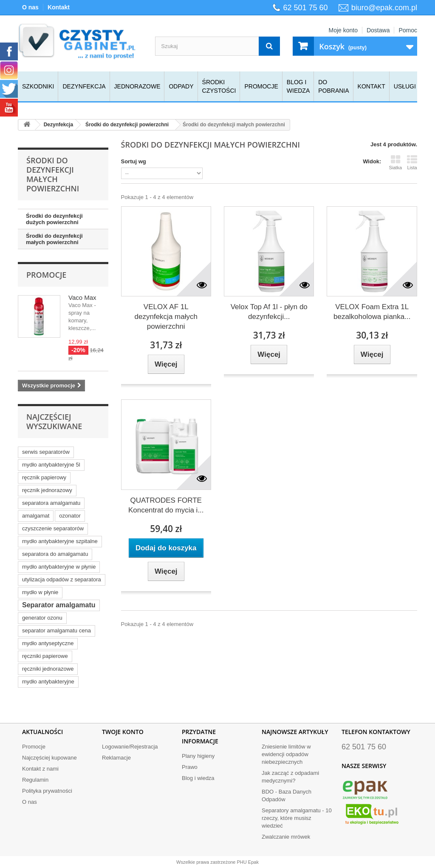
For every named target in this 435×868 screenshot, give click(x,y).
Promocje (261, 86)
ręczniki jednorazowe (48, 669)
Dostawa (378, 30)
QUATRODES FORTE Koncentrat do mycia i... (166, 505)
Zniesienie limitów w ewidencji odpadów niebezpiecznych (286, 754)
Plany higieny (198, 756)
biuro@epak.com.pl (384, 8)
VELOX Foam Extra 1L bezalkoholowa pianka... (372, 312)
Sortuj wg (134, 161)
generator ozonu (42, 618)
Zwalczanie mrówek (286, 837)
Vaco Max (82, 297)
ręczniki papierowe (45, 656)
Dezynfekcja (84, 86)
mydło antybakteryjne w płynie (59, 567)
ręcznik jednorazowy (47, 490)
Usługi (405, 86)
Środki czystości (219, 86)
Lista (412, 162)
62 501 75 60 (306, 8)
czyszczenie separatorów (53, 528)
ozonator (70, 516)
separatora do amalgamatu (55, 554)
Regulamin (35, 780)
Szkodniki (38, 86)
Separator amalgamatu (59, 605)
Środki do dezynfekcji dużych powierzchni (54, 219)
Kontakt (59, 7)
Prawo (190, 767)
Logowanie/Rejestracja (130, 747)
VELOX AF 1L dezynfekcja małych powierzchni (166, 317)
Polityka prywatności (47, 791)
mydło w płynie (40, 592)
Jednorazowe (137, 86)
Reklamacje (116, 758)
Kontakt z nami (40, 769)
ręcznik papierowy (44, 477)
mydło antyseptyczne (48, 643)
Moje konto (343, 30)
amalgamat (36, 516)
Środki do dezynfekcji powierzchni (127, 125)
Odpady (181, 86)
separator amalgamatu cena (56, 630)
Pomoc (408, 30)
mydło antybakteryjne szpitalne (60, 541)
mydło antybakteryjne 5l (51, 465)
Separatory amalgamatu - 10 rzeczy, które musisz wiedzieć (297, 818)
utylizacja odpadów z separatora (62, 579)
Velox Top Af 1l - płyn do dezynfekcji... (269, 312)
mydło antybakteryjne (48, 682)
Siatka (395, 162)
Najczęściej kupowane (49, 758)
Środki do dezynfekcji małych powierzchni (54, 239)
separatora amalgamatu (51, 503)
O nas (30, 7)
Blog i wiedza (298, 86)
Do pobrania (333, 86)
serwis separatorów (46, 452)
